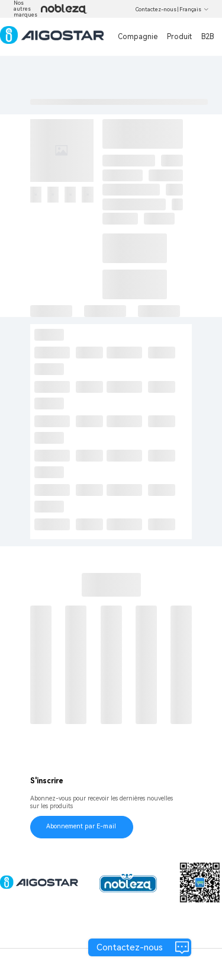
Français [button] (194, 9)
